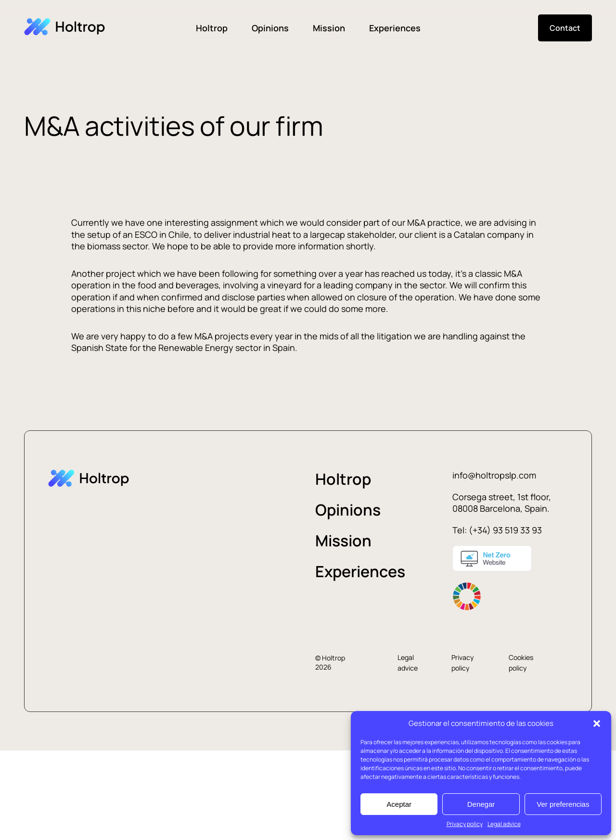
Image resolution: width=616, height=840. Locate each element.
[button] (597, 724)
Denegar (481, 804)
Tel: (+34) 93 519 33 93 (497, 530)
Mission (329, 28)
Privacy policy (465, 824)
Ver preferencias (563, 804)
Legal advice (504, 824)
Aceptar (399, 804)
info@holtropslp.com (494, 475)
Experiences (395, 28)
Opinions (270, 28)
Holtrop (212, 28)
